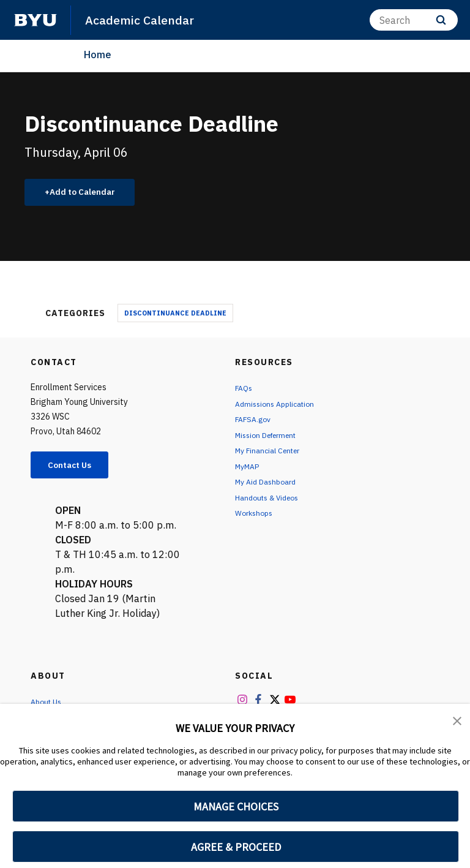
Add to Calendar (89, 194)
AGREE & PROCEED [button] (236, 847)
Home (98, 55)
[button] (458, 722)
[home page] (35, 20)
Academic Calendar (144, 20)
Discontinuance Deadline (175, 316)
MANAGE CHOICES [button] (236, 806)
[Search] (414, 20)
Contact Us (77, 469)
